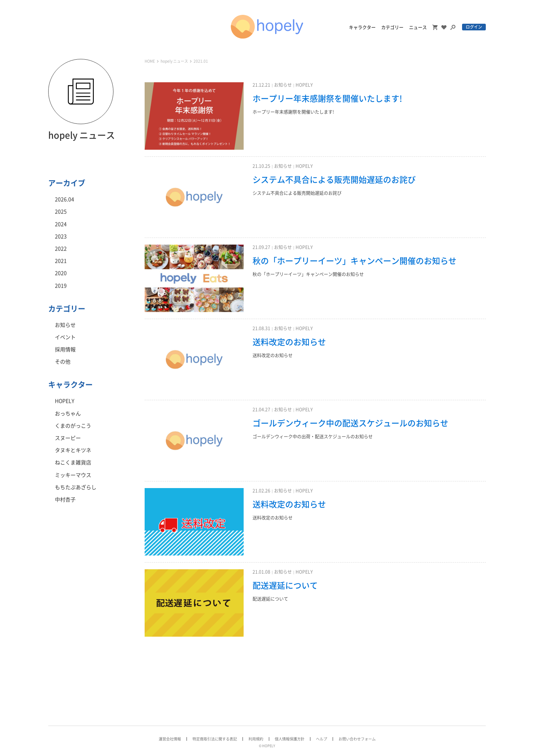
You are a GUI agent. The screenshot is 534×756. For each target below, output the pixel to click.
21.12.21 (261, 85)
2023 (61, 236)
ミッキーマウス (73, 475)
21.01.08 (261, 572)
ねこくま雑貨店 (73, 462)
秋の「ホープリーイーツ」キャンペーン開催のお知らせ (355, 261)
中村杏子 (65, 500)
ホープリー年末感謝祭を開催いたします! (327, 99)
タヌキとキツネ (73, 450)
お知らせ (283, 85)
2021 (61, 261)
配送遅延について (285, 586)
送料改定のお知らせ (289, 342)
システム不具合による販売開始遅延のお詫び (334, 180)
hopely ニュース (174, 61)
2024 (61, 224)
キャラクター (362, 27)
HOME (150, 61)
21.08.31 (261, 328)
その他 (63, 362)
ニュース (418, 27)
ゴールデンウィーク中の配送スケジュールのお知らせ (350, 423)
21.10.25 (261, 166)
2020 (61, 273)
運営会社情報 (170, 739)
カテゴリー (392, 27)
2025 (61, 212)
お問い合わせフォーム (357, 739)
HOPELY (304, 85)
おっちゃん (68, 414)
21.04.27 (261, 409)
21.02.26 (261, 491)
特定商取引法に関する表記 (215, 739)
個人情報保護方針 (290, 739)
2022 (61, 249)
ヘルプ (322, 739)
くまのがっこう (73, 426)
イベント (65, 337)
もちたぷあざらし (76, 487)
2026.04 (65, 199)
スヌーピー (68, 438)
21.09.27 (261, 247)
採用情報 (65, 349)
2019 (61, 286)
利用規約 (256, 739)
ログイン (474, 27)
